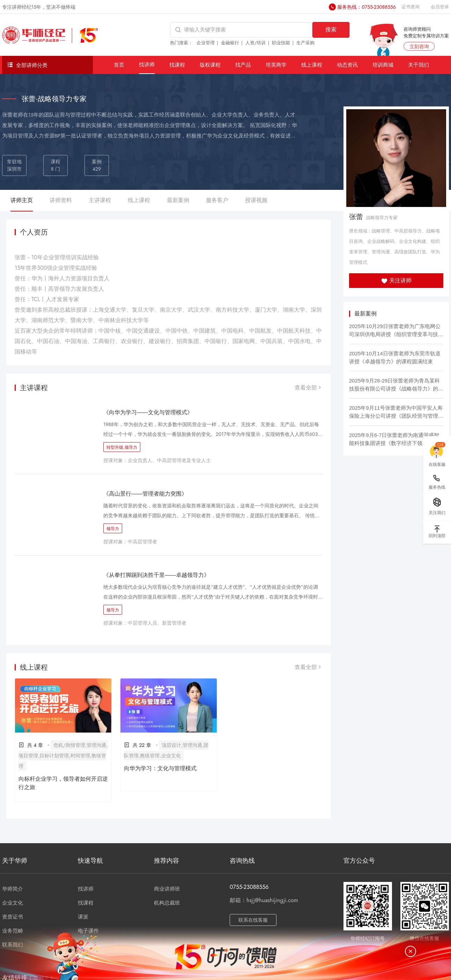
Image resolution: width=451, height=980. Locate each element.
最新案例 (178, 200)
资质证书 (13, 917)
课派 (83, 917)
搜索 (331, 29)
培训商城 (383, 65)
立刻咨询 (419, 46)
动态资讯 (347, 65)
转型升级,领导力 (122, 447)
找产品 (243, 65)
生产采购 (305, 43)
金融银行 (230, 43)
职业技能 (281, 43)
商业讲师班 (167, 889)
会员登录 (440, 7)
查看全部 (309, 388)
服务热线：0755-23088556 (367, 7)
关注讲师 (396, 280)
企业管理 (206, 43)
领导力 (113, 529)
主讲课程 (100, 200)
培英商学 (276, 65)
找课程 (177, 65)
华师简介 (13, 889)
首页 (119, 65)
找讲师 (147, 64)
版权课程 (210, 65)
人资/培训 (256, 43)
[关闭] (411, 951)
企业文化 (13, 903)
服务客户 (217, 200)
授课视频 (256, 200)
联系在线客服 (253, 920)
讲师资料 (61, 200)
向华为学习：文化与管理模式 (160, 768)
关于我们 (419, 65)
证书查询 (411, 7)
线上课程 (312, 65)
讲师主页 (22, 200)
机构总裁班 (167, 903)
